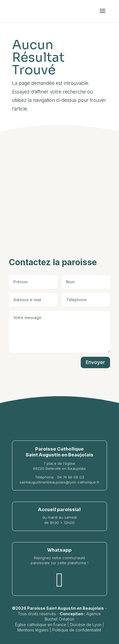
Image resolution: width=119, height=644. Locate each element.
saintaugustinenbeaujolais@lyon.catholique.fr (59, 482)
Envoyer (95, 362)
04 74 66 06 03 (71, 477)
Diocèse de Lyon (86, 625)
